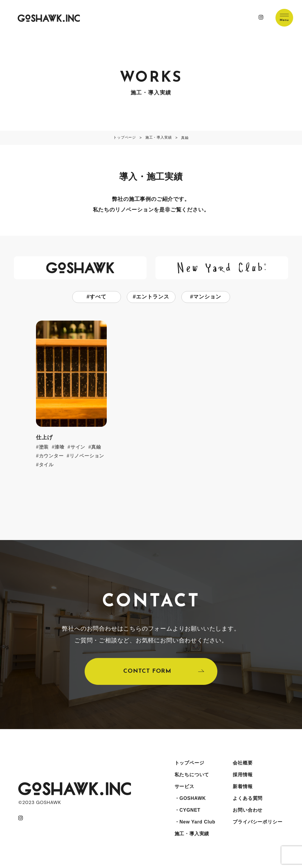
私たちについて (192, 775)
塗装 (44, 447)
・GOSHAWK (190, 799)
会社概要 (243, 763)
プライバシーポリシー (257, 822)
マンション (207, 297)
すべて (98, 297)
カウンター (51, 456)
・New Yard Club (195, 822)
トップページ (189, 763)
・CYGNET (188, 810)
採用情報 (243, 775)
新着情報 (243, 787)
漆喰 (60, 447)
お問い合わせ (248, 810)
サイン (78, 447)
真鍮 (96, 447)
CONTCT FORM (147, 672)
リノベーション (87, 456)
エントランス (153, 297)
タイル (46, 465)
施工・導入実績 (192, 834)
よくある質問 (248, 799)
